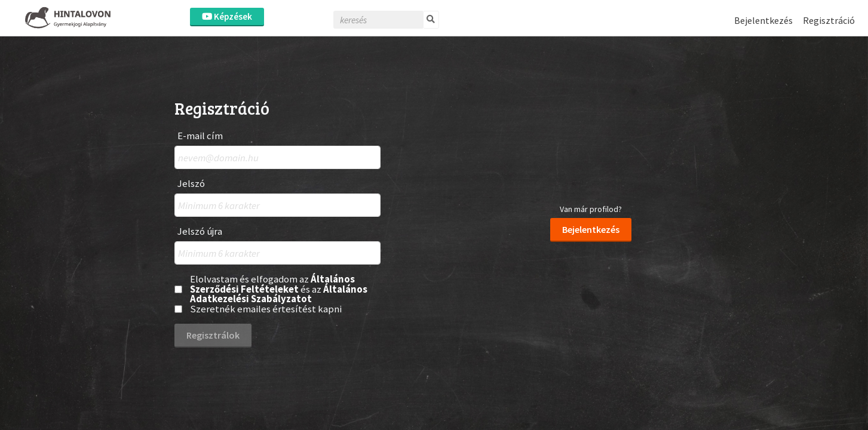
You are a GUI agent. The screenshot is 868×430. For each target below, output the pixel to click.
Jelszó (191, 184)
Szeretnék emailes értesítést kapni (266, 309)
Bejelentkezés (763, 20)
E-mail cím (200, 136)
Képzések (227, 16)
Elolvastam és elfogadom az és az (279, 289)
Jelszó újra (200, 231)
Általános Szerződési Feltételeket (272, 284)
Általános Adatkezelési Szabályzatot (279, 294)
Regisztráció (829, 20)
